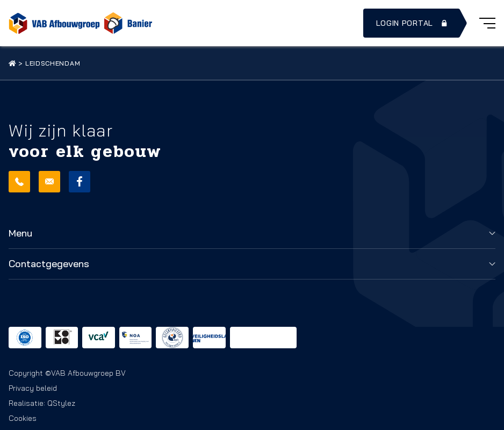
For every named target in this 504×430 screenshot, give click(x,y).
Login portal (413, 23)
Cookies (23, 418)
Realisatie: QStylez (42, 403)
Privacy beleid (33, 388)
